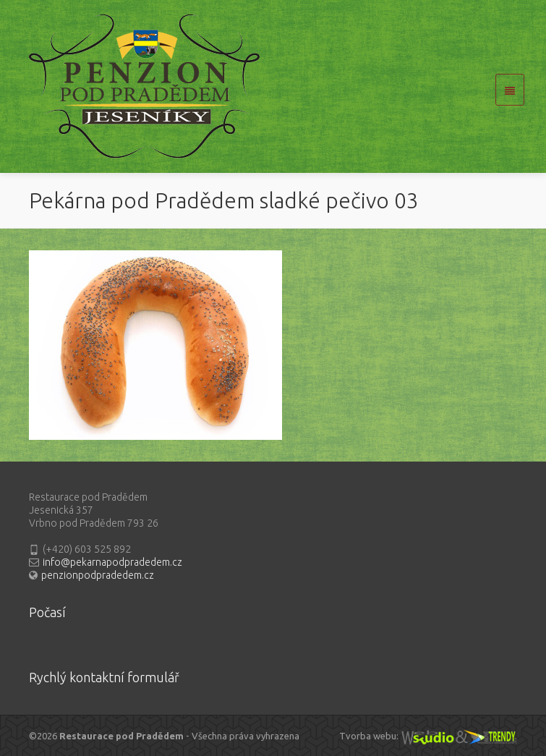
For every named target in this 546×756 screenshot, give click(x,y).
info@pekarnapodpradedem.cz (112, 562)
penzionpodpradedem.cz (98, 575)
